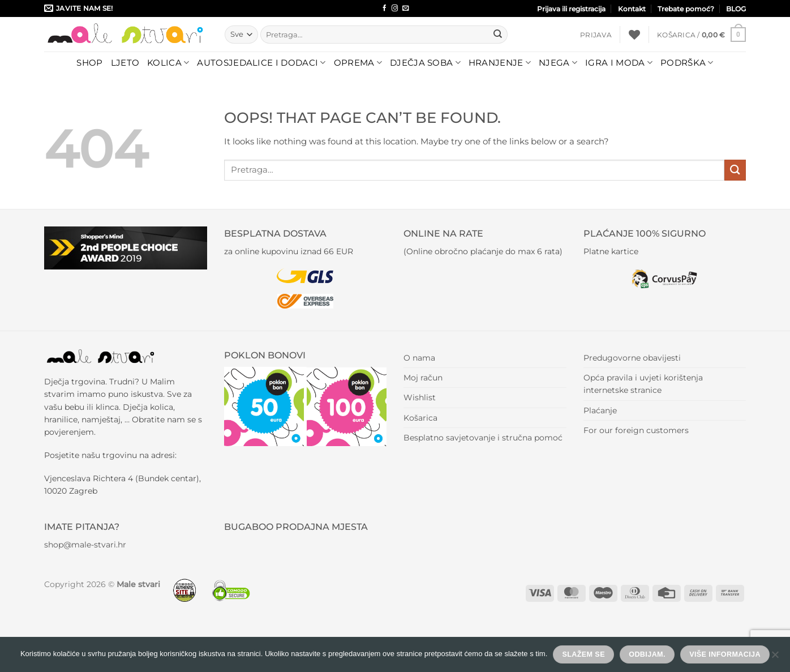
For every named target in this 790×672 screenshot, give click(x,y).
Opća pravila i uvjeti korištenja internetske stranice (643, 384)
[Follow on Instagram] (395, 8)
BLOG (736, 9)
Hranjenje (500, 63)
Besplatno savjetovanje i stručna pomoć (483, 438)
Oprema (358, 63)
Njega (558, 63)
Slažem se (583, 654)
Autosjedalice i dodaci (261, 63)
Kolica (168, 63)
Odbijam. (647, 654)
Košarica (420, 418)
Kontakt (632, 9)
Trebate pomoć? (686, 9)
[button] (596, 35)
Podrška (687, 63)
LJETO (125, 63)
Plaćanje (600, 410)
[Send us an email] (405, 8)
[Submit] (497, 35)
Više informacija (725, 654)
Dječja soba (425, 63)
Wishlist (420, 397)
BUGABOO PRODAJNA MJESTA (296, 527)
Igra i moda (619, 63)
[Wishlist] (634, 35)
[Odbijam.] (775, 658)
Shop (89, 63)
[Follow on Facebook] (385, 8)
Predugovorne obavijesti (632, 358)
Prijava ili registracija (571, 9)
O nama (419, 358)
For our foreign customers (636, 430)
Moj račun (423, 378)
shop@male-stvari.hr (85, 545)
